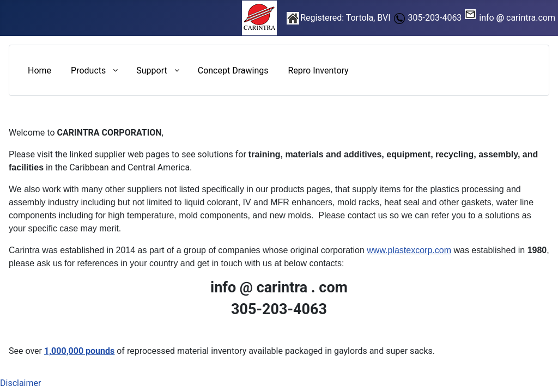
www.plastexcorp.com (409, 250)
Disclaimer (20, 383)
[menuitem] (40, 70)
